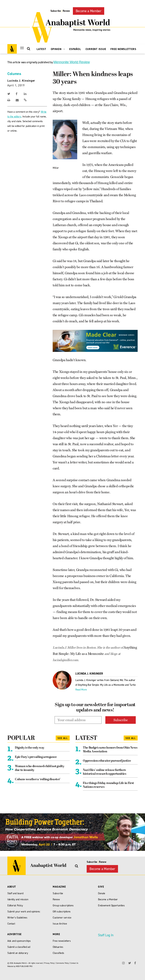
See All (63, 738)
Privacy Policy (49, 963)
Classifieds (58, 953)
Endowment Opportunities (111, 905)
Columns (14, 74)
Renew (66, 11)
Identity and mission (18, 899)
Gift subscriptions (62, 912)
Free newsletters (62, 941)
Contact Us (74, 963)
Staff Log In (106, 935)
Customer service (62, 918)
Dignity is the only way (30, 748)
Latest (41, 49)
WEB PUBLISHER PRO (24, 966)
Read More (81, 690)
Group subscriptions (63, 905)
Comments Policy (62, 963)
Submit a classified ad (19, 947)
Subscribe (56, 11)
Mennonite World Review (72, 62)
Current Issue (96, 49)
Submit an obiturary (18, 953)
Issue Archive (60, 924)
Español (75, 49)
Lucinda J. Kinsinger (21, 81)
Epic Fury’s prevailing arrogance (36, 757)
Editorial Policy (15, 905)
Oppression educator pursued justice (107, 761)
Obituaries (58, 947)
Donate (102, 893)
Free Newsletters (123, 49)
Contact (11, 924)
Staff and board (15, 893)
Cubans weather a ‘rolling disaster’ (38, 779)
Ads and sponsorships (19, 941)
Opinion (58, 49)
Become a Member (89, 11)
